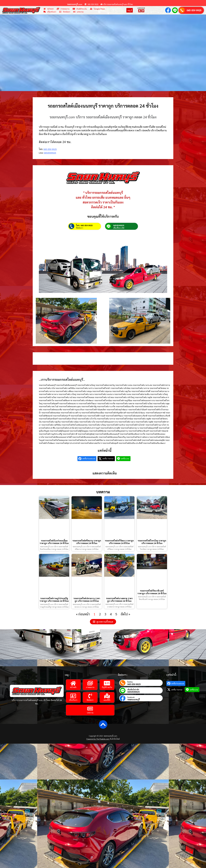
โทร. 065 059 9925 (84, 225)
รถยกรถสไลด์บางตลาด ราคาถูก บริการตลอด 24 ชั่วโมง (119, 600)
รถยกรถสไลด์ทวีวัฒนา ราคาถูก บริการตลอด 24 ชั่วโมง (119, 542)
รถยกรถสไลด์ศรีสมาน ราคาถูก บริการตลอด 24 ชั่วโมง (87, 542)
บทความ (90, 713)
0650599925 (50, 153)
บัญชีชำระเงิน (107, 687)
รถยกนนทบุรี (134, 699)
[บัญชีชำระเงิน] (107, 683)
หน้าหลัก (73, 687)
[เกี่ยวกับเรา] (73, 696)
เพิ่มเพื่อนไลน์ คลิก (133, 690)
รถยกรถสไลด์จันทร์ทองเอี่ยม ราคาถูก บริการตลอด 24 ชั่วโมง (54, 542)
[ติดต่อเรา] (90, 696)
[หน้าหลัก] (73, 683)
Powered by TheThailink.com (98, 739)
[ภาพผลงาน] (90, 683)
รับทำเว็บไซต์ (115, 739)
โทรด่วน (130, 682)
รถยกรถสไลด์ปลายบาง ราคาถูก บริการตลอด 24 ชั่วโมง (87, 600)
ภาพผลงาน (90, 687)
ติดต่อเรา (80, 228)
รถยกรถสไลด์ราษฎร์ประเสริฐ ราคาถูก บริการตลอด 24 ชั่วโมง (54, 600)
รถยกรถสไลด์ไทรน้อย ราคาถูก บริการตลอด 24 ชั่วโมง (152, 542)
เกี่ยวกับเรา (73, 700)
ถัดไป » (125, 614)
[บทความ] (90, 709)
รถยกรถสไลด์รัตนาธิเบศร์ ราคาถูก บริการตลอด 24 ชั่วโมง (152, 592)
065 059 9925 (194, 10)
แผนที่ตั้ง (107, 700)
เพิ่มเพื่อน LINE (119, 228)
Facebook (131, 697)
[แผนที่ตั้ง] (107, 696)
